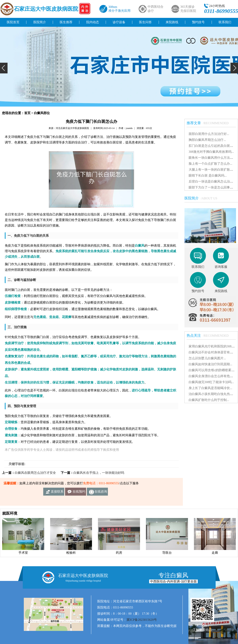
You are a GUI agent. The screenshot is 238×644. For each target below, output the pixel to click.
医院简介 (40, 22)
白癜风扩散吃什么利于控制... (209, 400)
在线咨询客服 (101, 493)
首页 (27, 113)
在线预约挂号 (79, 493)
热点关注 (210, 335)
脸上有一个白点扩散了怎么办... (210, 164)
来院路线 (172, 22)
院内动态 (93, 22)
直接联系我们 (57, 493)
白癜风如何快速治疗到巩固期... (210, 364)
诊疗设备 (119, 22)
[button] (4, 68)
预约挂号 (198, 22)
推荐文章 (210, 123)
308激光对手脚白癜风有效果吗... (211, 152)
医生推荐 (66, 22)
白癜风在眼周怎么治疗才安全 (35, 473)
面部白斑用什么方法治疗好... (209, 134)
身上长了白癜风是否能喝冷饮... (210, 388)
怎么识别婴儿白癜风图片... (207, 358)
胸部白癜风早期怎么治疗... (207, 140)
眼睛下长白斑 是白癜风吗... (208, 175)
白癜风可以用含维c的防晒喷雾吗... (213, 370)
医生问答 (145, 22)
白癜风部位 (42, 113)
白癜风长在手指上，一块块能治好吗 (99, 473)
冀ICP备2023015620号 (142, 620)
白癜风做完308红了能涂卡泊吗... (211, 382)
